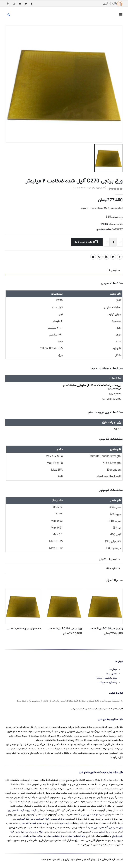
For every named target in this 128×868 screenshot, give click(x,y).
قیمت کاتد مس (28, 823)
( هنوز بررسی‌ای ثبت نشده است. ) (90, 188)
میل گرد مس (106, 828)
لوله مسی (42, 823)
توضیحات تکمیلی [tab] (108, 559)
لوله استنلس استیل (76, 836)
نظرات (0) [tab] (111, 568)
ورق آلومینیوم (58, 819)
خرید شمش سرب (102, 832)
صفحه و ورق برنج (104, 229)
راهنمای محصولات (108, 682)
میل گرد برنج (22, 832)
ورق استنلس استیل (55, 836)
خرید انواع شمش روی (93, 815)
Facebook (120, 257)
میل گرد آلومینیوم (25, 819)
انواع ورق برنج (37, 832)
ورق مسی (118, 828)
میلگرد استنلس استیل (32, 836)
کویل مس (94, 828)
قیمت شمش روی (16, 810)
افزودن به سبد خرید (85, 242)
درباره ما (113, 669)
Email (93, 257)
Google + (100, 257)
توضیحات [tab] (112, 270)
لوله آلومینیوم (42, 819)
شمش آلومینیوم (34, 815)
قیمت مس (64, 823)
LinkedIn (106, 257)
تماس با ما (111, 674)
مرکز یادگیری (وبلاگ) (106, 678)
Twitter (113, 257)
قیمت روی (31, 810)
